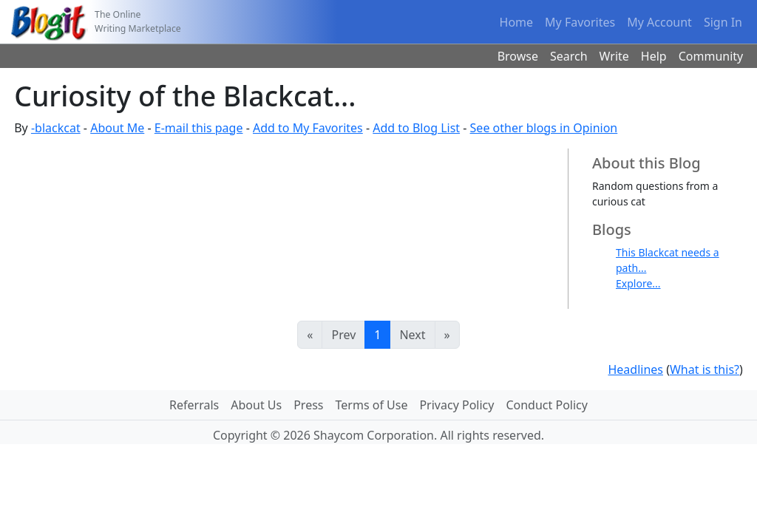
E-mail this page (199, 128)
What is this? (705, 369)
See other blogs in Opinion (544, 128)
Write (614, 56)
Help (654, 56)
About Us (256, 405)
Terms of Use (372, 405)
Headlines (635, 369)
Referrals (194, 405)
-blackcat (56, 128)
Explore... (638, 283)
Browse (518, 56)
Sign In (723, 22)
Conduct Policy (546, 405)
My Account (659, 22)
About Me (117, 128)
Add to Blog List (416, 128)
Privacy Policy (456, 405)
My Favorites (580, 22)
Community (711, 56)
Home (517, 22)
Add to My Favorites (308, 128)
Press (308, 405)
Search (569, 56)
